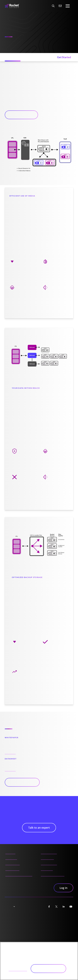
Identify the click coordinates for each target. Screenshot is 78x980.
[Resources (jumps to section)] (38, 57)
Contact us (47, 868)
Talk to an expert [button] (21, 115)
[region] (39, 961)
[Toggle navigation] (68, 6)
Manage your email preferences (38, 932)
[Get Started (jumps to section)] (64, 57)
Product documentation (19, 874)
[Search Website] (53, 6)
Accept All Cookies (48, 969)
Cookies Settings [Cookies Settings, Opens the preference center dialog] (18, 968)
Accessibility (57, 918)
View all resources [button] (22, 782)
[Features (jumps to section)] (13, 57)
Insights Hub (12, 868)
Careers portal (49, 863)
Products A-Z (13, 863)
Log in (63, 888)
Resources (11, 857)
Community (47, 857)
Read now (10, 752)
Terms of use (35, 924)
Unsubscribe (58, 930)
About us (10, 852)
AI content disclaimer (53, 874)
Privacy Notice (35, 918)
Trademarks (11, 930)
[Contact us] (60, 6)
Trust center (11, 918)
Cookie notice (12, 924)
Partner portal (49, 852)
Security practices (60, 924)
